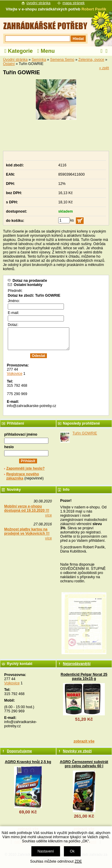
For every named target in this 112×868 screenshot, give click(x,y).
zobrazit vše (84, 741)
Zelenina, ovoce (91, 60)
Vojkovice (15, 374)
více (48, 515)
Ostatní (9, 64)
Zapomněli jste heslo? (26, 468)
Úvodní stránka (15, 60)
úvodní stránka (39, 3)
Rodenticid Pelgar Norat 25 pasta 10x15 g (84, 677)
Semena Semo (62, 60)
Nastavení (46, 851)
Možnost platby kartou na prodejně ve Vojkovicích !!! (27, 531)
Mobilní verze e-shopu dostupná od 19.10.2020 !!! (27, 508)
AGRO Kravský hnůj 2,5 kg (28, 762)
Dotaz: (13, 325)
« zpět (104, 68)
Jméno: (14, 301)
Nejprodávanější (77, 664)
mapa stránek (73, 3)
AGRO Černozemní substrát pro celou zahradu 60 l (84, 764)
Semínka (39, 60)
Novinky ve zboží (78, 751)
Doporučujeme (19, 751)
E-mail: (13, 313)
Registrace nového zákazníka (23, 476)
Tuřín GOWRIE (85, 433)
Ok (72, 851)
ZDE (78, 861)
